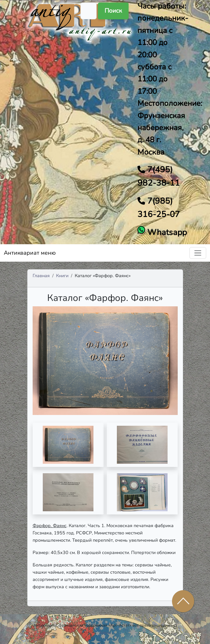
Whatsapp (166, 232)
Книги (62, 276)
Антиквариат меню (30, 253)
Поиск (113, 11)
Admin (105, 633)
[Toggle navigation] (198, 253)
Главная (41, 276)
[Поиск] (89, 11)
